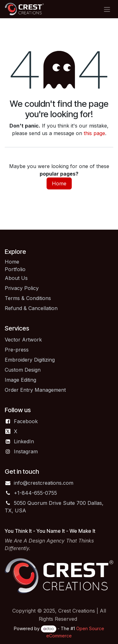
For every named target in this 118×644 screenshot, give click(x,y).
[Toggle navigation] (107, 9)
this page (94, 133)
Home (59, 183)
